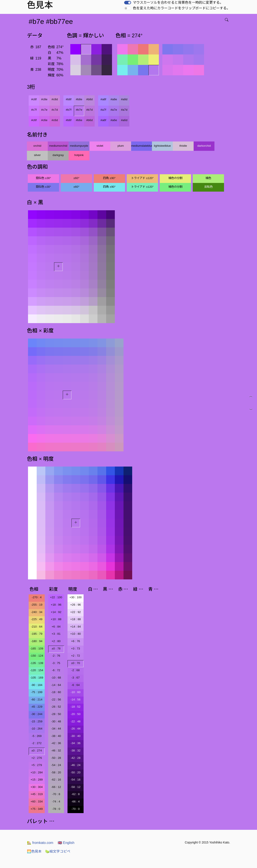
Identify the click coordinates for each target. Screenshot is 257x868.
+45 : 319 (37, 794)
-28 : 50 (56, 714)
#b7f (69, 110)
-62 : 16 (56, 780)
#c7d (55, 110)
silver (37, 155)
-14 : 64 (56, 685)
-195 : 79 (37, 634)
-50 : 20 (75, 772)
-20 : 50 (75, 714)
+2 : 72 (75, 656)
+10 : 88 (56, 619)
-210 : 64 (37, 627)
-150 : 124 (37, 656)
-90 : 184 (37, 685)
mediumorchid (58, 146)
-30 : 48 (56, 721)
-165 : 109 (37, 649)
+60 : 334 (37, 801)
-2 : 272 (37, 743)
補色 (208, 178)
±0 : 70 (76, 663)
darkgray (58, 155)
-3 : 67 (76, 678)
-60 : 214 (37, 699)
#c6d (55, 120)
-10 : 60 (75, 692)
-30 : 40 (75, 736)
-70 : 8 (56, 794)
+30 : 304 (37, 787)
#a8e (114, 99)
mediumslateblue (142, 146)
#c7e (44, 110)
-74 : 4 (56, 801)
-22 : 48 (75, 721)
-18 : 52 (75, 707)
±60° (76, 178)
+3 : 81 (56, 634)
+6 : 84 (56, 627)
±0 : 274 (37, 750)
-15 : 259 (37, 721)
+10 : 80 (76, 634)
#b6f (69, 120)
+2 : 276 (37, 758)
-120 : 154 (37, 670)
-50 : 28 (56, 758)
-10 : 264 (37, 729)
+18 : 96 (56, 605)
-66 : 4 (76, 801)
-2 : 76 (56, 656)
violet (100, 146)
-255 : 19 (37, 605)
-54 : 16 (75, 780)
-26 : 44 (75, 729)
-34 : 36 (75, 743)
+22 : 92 (76, 612)
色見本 (34, 851)
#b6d (89, 120)
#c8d (55, 99)
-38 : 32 (75, 750)
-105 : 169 (37, 678)
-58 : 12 (75, 787)
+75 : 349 (37, 809)
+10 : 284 (37, 772)
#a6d (124, 120)
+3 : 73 (75, 649)
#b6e (79, 120)
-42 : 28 (75, 758)
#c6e (44, 120)
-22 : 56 (56, 699)
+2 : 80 (56, 641)
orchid (37, 146)
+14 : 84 (76, 627)
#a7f (103, 110)
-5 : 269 (37, 736)
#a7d (124, 110)
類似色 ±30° (43, 178)
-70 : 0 (76, 809)
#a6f (103, 120)
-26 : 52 (56, 707)
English (66, 843)
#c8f (34, 99)
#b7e (79, 110)
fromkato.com (40, 843)
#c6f (34, 120)
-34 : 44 (56, 729)
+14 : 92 (56, 612)
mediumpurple (79, 146)
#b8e (79, 99)
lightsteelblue (162, 146)
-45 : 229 (37, 707)
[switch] (128, 3)
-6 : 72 (56, 670)
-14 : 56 (75, 699)
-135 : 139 (37, 663)
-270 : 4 (37, 597)
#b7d (89, 110)
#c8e (44, 99)
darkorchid (204, 146)
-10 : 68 (56, 678)
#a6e (114, 120)
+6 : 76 (75, 641)
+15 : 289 (37, 780)
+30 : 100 (76, 597)
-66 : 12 (56, 787)
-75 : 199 (37, 692)
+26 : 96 (76, 605)
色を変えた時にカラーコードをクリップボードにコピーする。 (181, 8)
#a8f (103, 99)
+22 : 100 (56, 597)
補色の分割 (175, 178)
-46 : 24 (75, 765)
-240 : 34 (37, 612)
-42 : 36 (56, 743)
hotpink (79, 155)
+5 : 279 (37, 765)
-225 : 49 (37, 619)
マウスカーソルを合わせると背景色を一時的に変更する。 (178, 2)
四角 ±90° (109, 178)
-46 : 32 (56, 750)
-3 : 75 (56, 663)
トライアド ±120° (142, 178)
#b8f (69, 99)
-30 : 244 (37, 714)
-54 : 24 (56, 765)
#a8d (124, 99)
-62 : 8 (76, 794)
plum (121, 146)
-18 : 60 (56, 692)
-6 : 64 (76, 685)
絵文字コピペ (58, 851)
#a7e (114, 110)
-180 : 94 (37, 641)
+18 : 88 (76, 619)
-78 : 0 (56, 809)
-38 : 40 (56, 736)
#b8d (89, 99)
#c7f (34, 110)
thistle (183, 146)
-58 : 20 (56, 772)
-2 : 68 (76, 670)
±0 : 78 (56, 649)
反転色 (208, 187)
